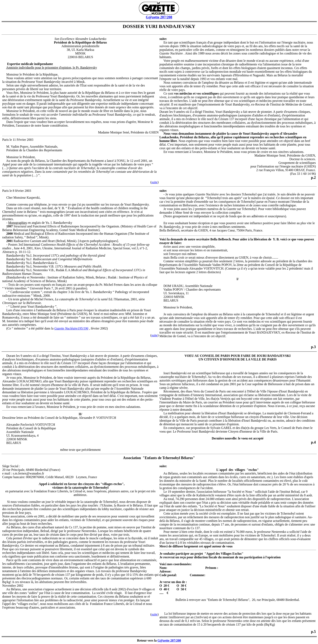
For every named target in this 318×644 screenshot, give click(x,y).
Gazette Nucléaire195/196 (71, 328)
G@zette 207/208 (159, 17)
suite (154, 182)
